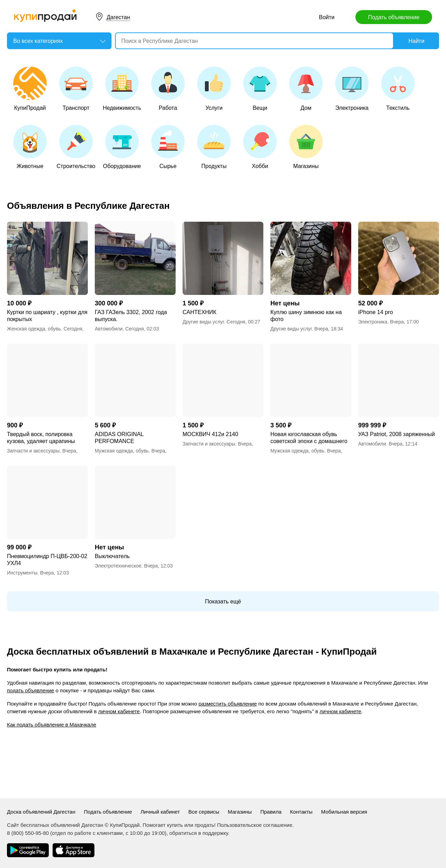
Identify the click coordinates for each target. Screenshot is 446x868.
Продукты (214, 147)
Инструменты (22, 573)
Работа (168, 89)
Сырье (168, 147)
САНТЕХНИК (199, 312)
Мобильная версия (344, 812)
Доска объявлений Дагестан (41, 812)
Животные (30, 147)
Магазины (306, 147)
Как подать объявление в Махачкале (52, 725)
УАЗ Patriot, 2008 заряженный (397, 434)
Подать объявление (394, 17)
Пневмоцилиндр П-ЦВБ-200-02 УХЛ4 (47, 560)
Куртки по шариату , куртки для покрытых (47, 316)
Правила (271, 812)
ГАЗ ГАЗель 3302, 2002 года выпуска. (131, 316)
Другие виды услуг (203, 322)
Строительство (76, 147)
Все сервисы (204, 812)
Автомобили (109, 329)
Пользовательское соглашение (255, 825)
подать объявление (30, 690)
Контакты (301, 812)
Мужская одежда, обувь (122, 451)
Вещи (260, 89)
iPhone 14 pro (376, 312)
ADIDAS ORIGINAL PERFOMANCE (119, 438)
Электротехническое (118, 566)
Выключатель (112, 556)
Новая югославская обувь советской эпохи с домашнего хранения (309, 438)
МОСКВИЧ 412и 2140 (210, 434)
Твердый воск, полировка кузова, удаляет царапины (41, 438)
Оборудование (122, 147)
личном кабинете (119, 711)
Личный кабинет (160, 812)
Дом (306, 89)
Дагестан (118, 17)
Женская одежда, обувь (34, 329)
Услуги (214, 89)
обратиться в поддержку (199, 833)
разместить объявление (228, 704)
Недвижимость (122, 89)
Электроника (352, 89)
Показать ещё (223, 601)
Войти (327, 17)
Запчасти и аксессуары (33, 451)
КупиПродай (30, 89)
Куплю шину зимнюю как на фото (306, 316)
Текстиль (398, 89)
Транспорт (76, 89)
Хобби (260, 147)
